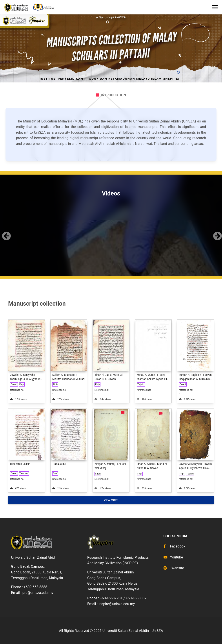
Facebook (174, 546)
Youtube (173, 557)
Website (174, 568)
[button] (6, 233)
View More (111, 500)
